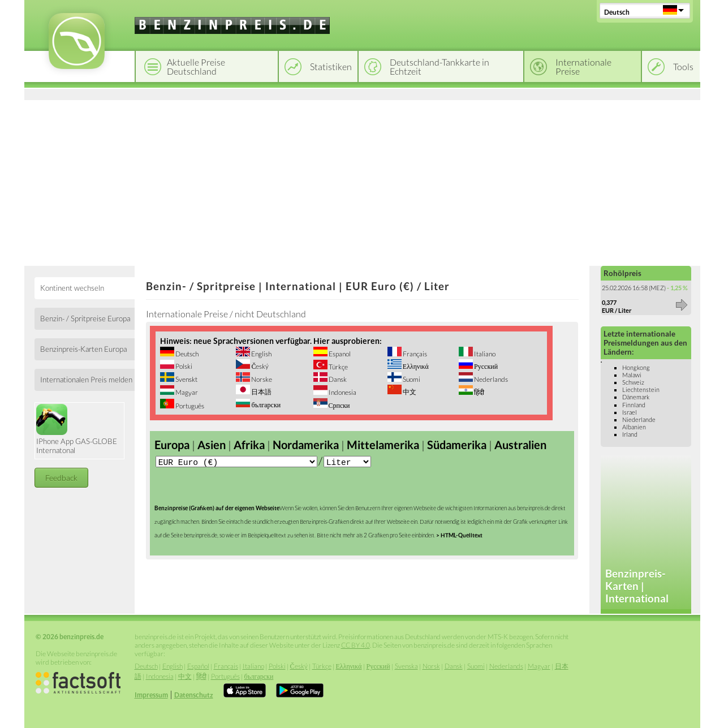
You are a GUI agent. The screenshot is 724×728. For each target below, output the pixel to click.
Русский (485, 366)
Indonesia (342, 392)
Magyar (186, 392)
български (265, 405)
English (261, 354)
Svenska (406, 666)
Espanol (339, 354)
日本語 (261, 392)
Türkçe (338, 367)
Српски (339, 405)
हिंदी (479, 392)
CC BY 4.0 (355, 645)
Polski (183, 366)
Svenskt (186, 379)
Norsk (431, 666)
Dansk (337, 379)
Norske (261, 379)
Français (414, 354)
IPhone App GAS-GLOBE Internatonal (77, 429)
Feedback (61, 478)
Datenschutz (194, 695)
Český (259, 366)
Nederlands (490, 379)
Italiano (484, 354)
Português (189, 406)
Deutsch (617, 12)
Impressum (151, 695)
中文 (409, 392)
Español (198, 666)
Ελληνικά (415, 366)
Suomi (411, 379)
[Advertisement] (362, 181)
